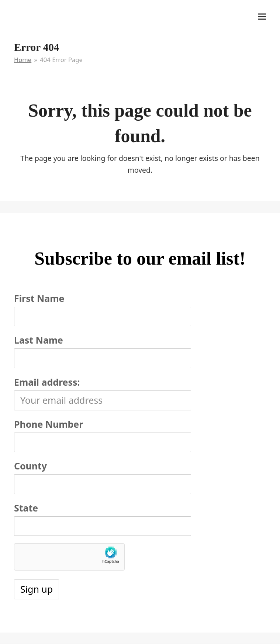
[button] (262, 16)
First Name (39, 298)
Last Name (39, 340)
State (26, 508)
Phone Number (49, 424)
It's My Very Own (48, 16)
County (30, 466)
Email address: (47, 382)
